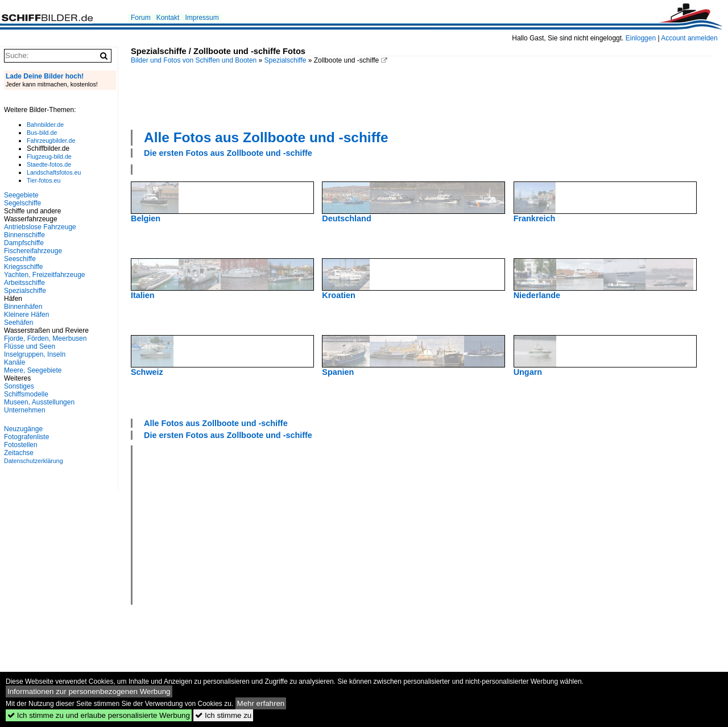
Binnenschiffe (24, 235)
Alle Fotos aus (266, 137)
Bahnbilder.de (45, 125)
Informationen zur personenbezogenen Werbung (89, 691)
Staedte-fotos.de (49, 164)
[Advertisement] (422, 96)
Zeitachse (19, 453)
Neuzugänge (23, 429)
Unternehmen (25, 410)
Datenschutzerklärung (34, 461)
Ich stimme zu (223, 715)
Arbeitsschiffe (24, 283)
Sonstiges (19, 386)
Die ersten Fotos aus (228, 153)
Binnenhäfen (23, 307)
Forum (141, 18)
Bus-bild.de (42, 133)
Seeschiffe (20, 259)
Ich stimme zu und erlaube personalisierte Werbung (99, 715)
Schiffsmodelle (26, 394)
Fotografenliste (26, 437)
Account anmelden (689, 38)
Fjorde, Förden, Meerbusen (45, 338)
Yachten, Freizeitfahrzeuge (45, 275)
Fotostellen (21, 445)
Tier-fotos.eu (44, 180)
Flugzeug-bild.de (49, 156)
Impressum (202, 18)
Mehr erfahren (261, 703)
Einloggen (641, 38)
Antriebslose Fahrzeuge (40, 227)
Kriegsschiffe (23, 267)
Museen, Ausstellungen (39, 402)
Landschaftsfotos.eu (54, 172)
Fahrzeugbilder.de (51, 141)
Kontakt (168, 18)
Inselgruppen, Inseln (35, 354)
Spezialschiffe (286, 60)
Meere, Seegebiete (33, 370)
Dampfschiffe (24, 243)
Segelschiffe (22, 203)
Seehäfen (18, 323)
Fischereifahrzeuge (33, 251)
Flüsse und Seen (30, 346)
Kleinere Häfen (26, 315)
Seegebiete (21, 195)
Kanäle (15, 362)
